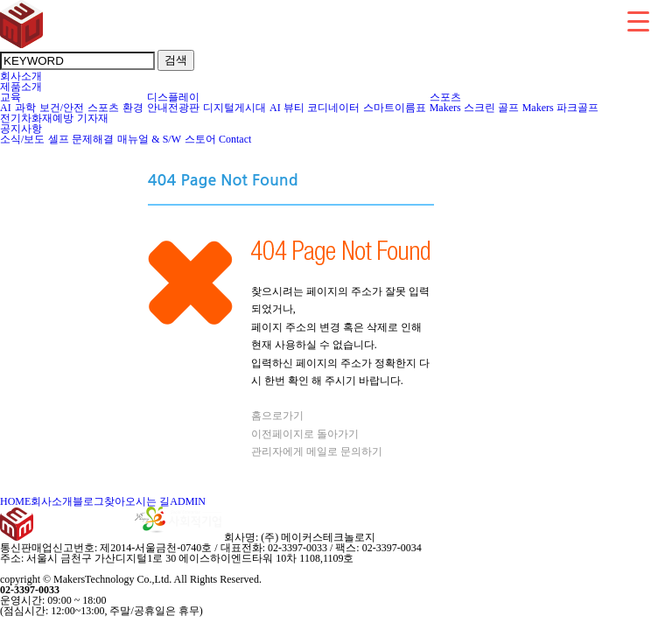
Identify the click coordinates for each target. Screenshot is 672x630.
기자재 (93, 118)
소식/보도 (23, 139)
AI (6, 108)
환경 (133, 108)
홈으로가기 (277, 416)
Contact (235, 139)
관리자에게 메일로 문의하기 (317, 451)
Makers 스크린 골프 (475, 108)
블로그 (88, 501)
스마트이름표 (395, 108)
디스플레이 (174, 97)
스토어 (200, 139)
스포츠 (104, 108)
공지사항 (21, 129)
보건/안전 (62, 108)
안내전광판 (174, 108)
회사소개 (21, 76)
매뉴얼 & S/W (150, 139)
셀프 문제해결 (81, 139)
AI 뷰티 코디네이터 (315, 108)
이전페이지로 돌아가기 (305, 434)
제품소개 (21, 87)
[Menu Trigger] (639, 21)
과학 (26, 108)
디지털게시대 (235, 108)
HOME (15, 501)
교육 (11, 97)
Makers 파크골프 (561, 108)
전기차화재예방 (37, 118)
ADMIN (188, 501)
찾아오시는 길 (137, 501)
